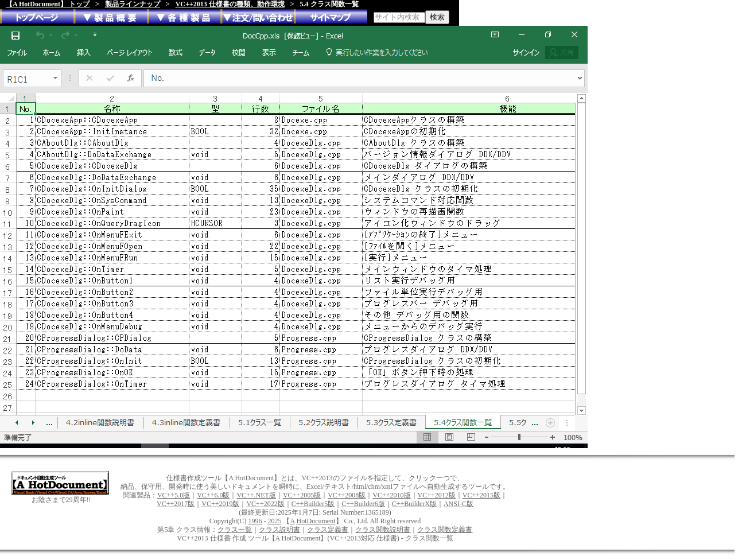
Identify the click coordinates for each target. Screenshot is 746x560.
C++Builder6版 (363, 504)
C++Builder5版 (313, 504)
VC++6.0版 (213, 495)
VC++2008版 (347, 495)
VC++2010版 (391, 495)
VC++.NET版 (256, 495)
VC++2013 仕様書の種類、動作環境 (230, 4)
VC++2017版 (176, 504)
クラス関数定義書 (445, 530)
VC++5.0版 (174, 495)
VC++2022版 (265, 504)
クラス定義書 (328, 530)
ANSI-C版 (459, 504)
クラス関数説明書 (383, 530)
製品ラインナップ (133, 4)
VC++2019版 (220, 504)
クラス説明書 (279, 530)
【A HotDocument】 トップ (48, 4)
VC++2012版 (437, 495)
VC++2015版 (481, 495)
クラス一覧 (235, 530)
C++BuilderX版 (414, 504)
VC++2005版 (302, 495)
